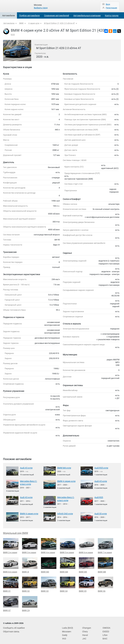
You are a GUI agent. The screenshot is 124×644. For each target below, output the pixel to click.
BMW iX (30, 564)
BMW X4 (68, 583)
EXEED (106, 629)
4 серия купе (34, 23)
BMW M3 (49, 564)
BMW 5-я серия (68, 545)
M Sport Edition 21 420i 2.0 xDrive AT (59, 23)
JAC (84, 636)
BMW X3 (49, 583)
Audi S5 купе (100, 513)
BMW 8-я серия (11, 564)
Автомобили (8, 16)
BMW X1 (11, 583)
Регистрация (111, 8)
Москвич (66, 629)
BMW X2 (30, 583)
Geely (65, 633)
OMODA (106, 626)
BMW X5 (87, 583)
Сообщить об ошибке (13, 626)
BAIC (105, 636)
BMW (21, 23)
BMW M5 (87, 564)
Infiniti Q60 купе (64, 513)
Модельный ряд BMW (16, 532)
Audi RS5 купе (101, 468)
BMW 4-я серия (49, 545)
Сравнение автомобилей (57, 16)
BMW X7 (11, 602)
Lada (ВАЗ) (67, 626)
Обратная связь (10, 629)
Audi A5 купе (26, 468)
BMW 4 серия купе (66, 481)
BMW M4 (68, 564)
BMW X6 (106, 583)
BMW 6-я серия (87, 545)
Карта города (112, 16)
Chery (85, 629)
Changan (86, 626)
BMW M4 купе (64, 468)
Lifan (105, 633)
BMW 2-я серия (11, 545)
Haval (85, 633)
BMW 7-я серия (106, 545)
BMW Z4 (30, 602)
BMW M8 (106, 564)
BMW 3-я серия (30, 545)
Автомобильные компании (87, 16)
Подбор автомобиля (29, 16)
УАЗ (64, 636)
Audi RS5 (98, 497)
